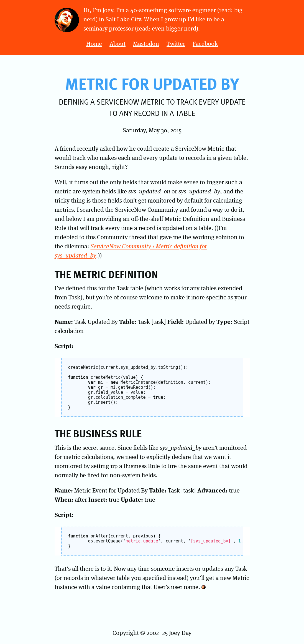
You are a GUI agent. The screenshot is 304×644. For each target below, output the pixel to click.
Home (94, 44)
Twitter (176, 44)
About (117, 44)
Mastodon (146, 44)
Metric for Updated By (152, 83)
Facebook (205, 44)
